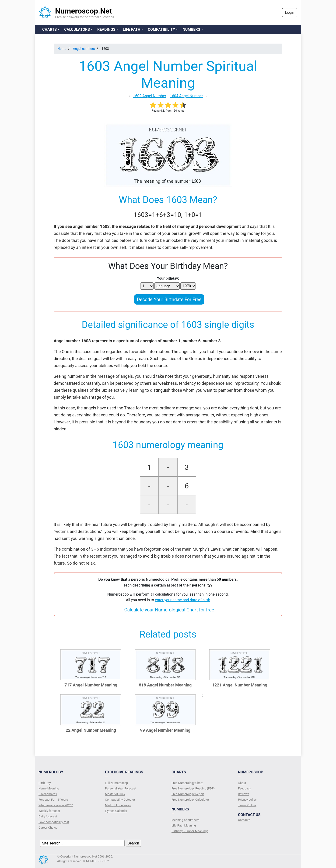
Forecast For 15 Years (53, 800)
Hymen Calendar (116, 811)
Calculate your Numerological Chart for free (169, 610)
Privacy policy (247, 800)
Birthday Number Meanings (190, 831)
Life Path (131, 29)
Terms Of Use (247, 805)
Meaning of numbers (185, 820)
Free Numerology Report (188, 794)
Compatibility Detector (120, 800)
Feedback (245, 788)
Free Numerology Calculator (190, 800)
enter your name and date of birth (183, 600)
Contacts (244, 820)
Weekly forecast (49, 811)
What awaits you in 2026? (56, 805)
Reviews (244, 794)
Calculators (77, 29)
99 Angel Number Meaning (165, 730)
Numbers (191, 29)
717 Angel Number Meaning (91, 685)
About (242, 783)
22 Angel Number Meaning (91, 730)
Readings (106, 29)
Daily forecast (48, 816)
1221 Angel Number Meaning (240, 685)
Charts (49, 29)
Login (290, 12)
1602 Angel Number (150, 96)
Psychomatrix (48, 794)
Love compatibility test (54, 822)
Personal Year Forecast (121, 788)
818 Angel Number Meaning (165, 685)
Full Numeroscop (116, 783)
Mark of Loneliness (118, 805)
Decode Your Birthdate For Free (169, 299)
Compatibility (161, 29)
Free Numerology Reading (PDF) (193, 788)
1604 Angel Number (186, 96)
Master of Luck (115, 794)
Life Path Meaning (184, 825)
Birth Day (45, 783)
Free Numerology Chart (187, 783)
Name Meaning (49, 788)
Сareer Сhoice (48, 828)
